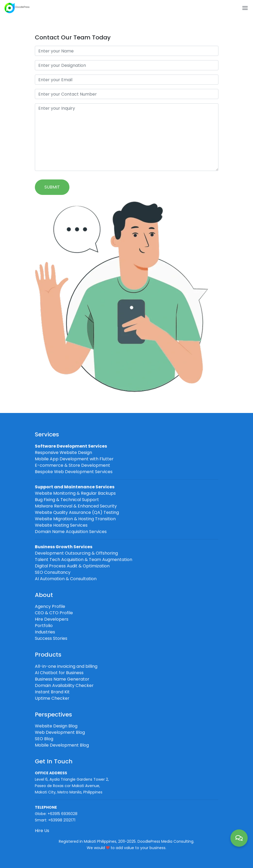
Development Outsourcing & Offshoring (76, 553)
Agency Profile (50, 606)
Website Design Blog (56, 726)
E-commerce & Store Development (72, 465)
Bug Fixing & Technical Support (67, 500)
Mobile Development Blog (62, 745)
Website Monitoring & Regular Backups (75, 493)
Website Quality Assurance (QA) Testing (77, 512)
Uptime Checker (52, 698)
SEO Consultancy (53, 572)
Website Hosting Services (61, 525)
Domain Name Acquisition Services (71, 532)
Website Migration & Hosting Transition (75, 519)
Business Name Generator (62, 679)
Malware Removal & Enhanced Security (76, 506)
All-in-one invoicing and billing (66, 666)
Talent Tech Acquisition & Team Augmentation (84, 560)
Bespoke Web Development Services (74, 472)
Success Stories (51, 638)
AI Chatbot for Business (59, 673)
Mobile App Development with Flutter (74, 459)
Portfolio (44, 626)
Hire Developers (52, 619)
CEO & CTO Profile (54, 613)
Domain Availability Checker (64, 685)
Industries (45, 632)
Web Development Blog (60, 732)
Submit (52, 187)
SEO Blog (44, 739)
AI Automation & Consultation (66, 579)
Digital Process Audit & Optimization (72, 566)
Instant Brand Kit (52, 692)
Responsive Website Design (63, 453)
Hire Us (42, 831)
